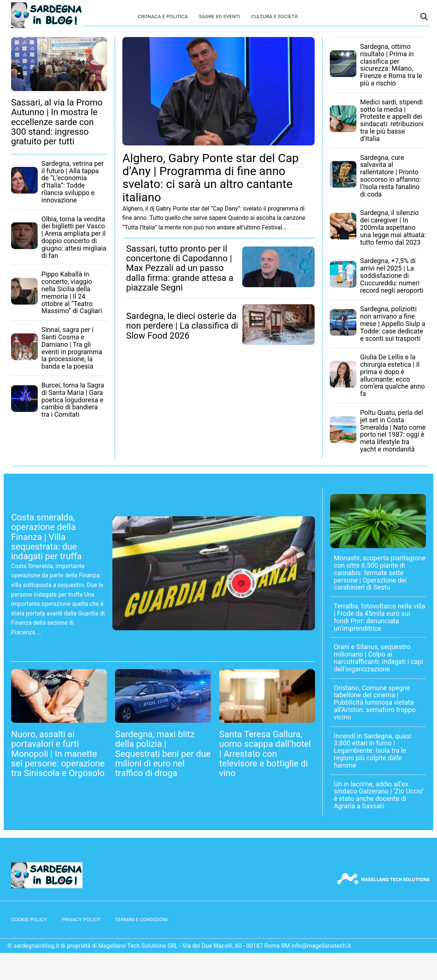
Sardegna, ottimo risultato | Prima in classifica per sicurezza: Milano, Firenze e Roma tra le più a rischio (391, 65)
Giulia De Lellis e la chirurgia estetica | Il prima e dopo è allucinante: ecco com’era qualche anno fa (392, 375)
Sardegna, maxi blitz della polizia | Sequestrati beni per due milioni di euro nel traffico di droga (163, 754)
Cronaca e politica (163, 16)
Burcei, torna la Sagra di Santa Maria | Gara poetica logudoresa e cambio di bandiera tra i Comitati (73, 400)
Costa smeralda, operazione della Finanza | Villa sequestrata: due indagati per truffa (46, 537)
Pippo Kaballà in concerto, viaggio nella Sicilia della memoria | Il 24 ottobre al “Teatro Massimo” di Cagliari (72, 292)
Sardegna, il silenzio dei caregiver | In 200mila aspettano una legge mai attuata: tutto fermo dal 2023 (393, 227)
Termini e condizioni (141, 919)
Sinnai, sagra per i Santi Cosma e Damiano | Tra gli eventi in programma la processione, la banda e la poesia (72, 348)
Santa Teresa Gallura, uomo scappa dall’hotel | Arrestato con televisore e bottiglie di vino (265, 754)
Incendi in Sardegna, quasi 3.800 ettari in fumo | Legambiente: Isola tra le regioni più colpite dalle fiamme (372, 751)
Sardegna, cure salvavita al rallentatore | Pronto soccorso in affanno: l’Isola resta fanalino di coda (390, 176)
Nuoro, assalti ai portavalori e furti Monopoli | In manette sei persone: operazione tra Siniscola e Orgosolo (58, 754)
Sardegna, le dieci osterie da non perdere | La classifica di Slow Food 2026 (182, 326)
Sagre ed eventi (219, 16)
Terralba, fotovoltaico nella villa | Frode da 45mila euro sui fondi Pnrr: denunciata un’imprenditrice (380, 617)
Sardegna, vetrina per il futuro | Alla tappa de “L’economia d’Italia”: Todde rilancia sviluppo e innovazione (72, 182)
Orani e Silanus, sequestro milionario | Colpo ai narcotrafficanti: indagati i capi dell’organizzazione (379, 658)
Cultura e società (274, 16)
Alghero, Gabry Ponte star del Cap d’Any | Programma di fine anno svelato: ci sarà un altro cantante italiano (211, 178)
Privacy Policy (81, 919)
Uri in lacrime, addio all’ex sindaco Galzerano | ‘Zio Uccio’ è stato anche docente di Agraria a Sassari (379, 795)
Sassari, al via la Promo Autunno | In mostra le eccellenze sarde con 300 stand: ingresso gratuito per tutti (57, 122)
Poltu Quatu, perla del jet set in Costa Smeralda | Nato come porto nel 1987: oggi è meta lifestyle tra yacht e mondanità (393, 431)
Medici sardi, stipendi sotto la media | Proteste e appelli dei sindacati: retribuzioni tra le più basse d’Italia (392, 120)
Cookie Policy (29, 919)
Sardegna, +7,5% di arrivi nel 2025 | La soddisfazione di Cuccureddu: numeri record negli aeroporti (392, 275)
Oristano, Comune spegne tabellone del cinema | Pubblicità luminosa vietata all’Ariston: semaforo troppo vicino (375, 702)
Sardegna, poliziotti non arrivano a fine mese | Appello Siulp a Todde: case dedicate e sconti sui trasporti (393, 323)
